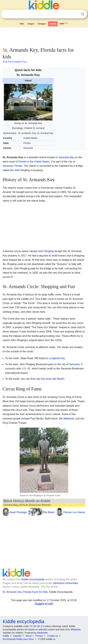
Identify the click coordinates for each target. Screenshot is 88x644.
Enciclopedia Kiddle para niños (18, 639)
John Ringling (46, 251)
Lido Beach (58, 379)
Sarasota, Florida (12, 166)
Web (22, 24)
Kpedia (53, 24)
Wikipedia (75, 629)
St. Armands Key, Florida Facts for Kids (25, 592)
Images (31, 24)
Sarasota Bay (66, 157)
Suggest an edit (44, 604)
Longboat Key (57, 358)
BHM (64, 23)
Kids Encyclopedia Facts (15, 62)
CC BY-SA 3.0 (37, 626)
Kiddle (6, 636)
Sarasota (28, 148)
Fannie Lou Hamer (74, 512)
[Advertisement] (44, 37)
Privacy (39, 636)
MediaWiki (42, 633)
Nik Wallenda (66, 419)
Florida (27, 143)
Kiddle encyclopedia (33, 579)
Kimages (42, 24)
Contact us (53, 636)
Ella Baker (49, 512)
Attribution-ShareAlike (66, 583)
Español (17, 636)
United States (42, 162)
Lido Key (41, 379)
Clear (76, 14)
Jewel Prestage (18, 512)
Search (82, 14)
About (29, 636)
